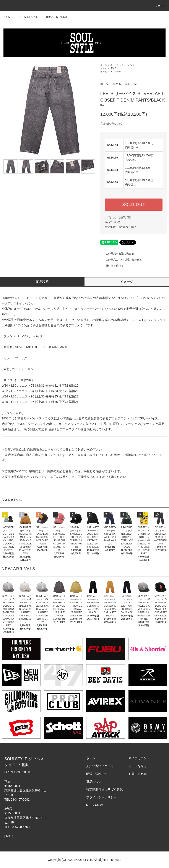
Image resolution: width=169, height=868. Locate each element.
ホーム (104, 65)
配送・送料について (100, 774)
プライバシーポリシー (101, 797)
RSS (89, 805)
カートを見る (138, 766)
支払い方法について (100, 766)
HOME (8, 17)
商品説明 (42, 282)
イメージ (127, 282)
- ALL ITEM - (116, 72)
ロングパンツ (128, 65)
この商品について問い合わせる (121, 260)
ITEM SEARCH (27, 17)
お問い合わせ (138, 774)
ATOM (99, 805)
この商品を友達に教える (117, 254)
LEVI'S (113, 68)
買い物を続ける (112, 266)
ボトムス (114, 65)
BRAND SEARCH (54, 17)
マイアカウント (139, 758)
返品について (112, 222)
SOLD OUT (134, 205)
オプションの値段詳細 (118, 217)
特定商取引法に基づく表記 (120, 227)
